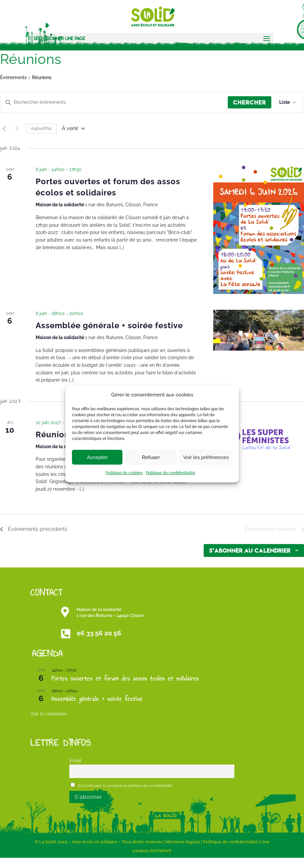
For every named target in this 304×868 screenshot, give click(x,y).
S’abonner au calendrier (250, 550)
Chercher (250, 102)
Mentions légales (183, 842)
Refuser (151, 457)
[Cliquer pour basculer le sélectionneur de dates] (73, 129)
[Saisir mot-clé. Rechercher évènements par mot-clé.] (114, 102)
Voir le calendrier (49, 714)
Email (75, 760)
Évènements (13, 77)
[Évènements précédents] (4, 129)
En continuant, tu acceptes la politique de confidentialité (121, 785)
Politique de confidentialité (170, 473)
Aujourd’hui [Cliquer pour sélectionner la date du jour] (41, 129)
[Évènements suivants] (17, 129)
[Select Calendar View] (287, 102)
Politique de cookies (124, 473)
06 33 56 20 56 (99, 633)
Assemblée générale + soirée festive (109, 325)
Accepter (97, 457)
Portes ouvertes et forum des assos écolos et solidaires (125, 679)
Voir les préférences (206, 457)
